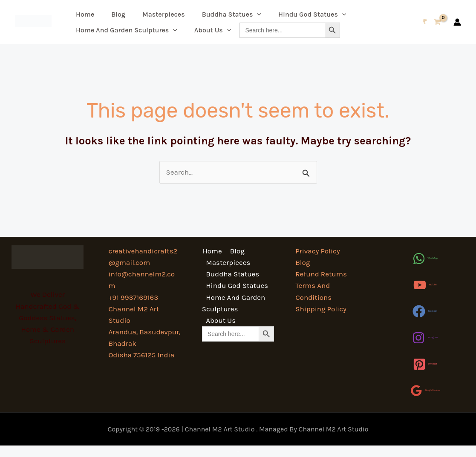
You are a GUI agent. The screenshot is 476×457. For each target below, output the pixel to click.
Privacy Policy (317, 251)
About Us (213, 30)
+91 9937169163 (133, 297)
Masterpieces (164, 14)
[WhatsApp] (425, 259)
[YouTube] (425, 285)
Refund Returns (321, 274)
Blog (118, 14)
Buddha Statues (232, 14)
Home (85, 14)
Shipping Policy (321, 309)
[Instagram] (425, 338)
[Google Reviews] (425, 391)
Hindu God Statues (312, 14)
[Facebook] (425, 311)
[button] (257, 14)
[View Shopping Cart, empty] (432, 22)
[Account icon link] (457, 22)
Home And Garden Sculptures (127, 30)
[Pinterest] (425, 364)
